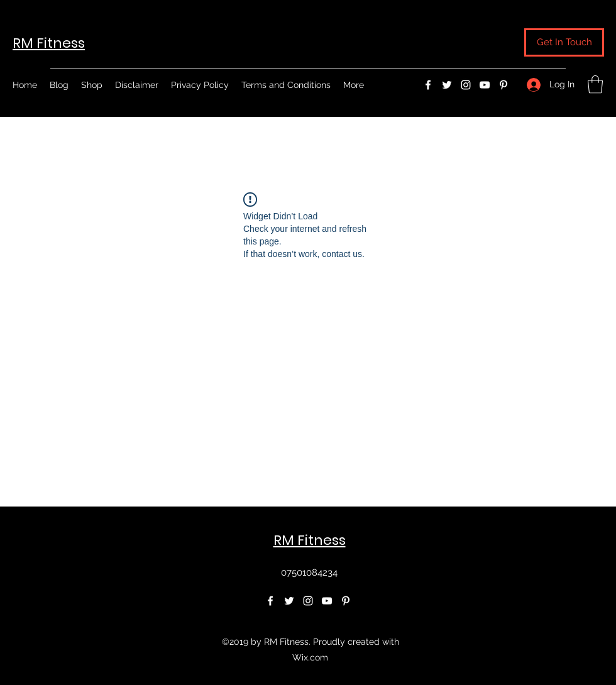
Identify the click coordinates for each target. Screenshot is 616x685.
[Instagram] (466, 85)
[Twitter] (447, 85)
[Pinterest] (503, 85)
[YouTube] (485, 85)
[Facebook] (428, 85)
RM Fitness (49, 43)
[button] (564, 42)
